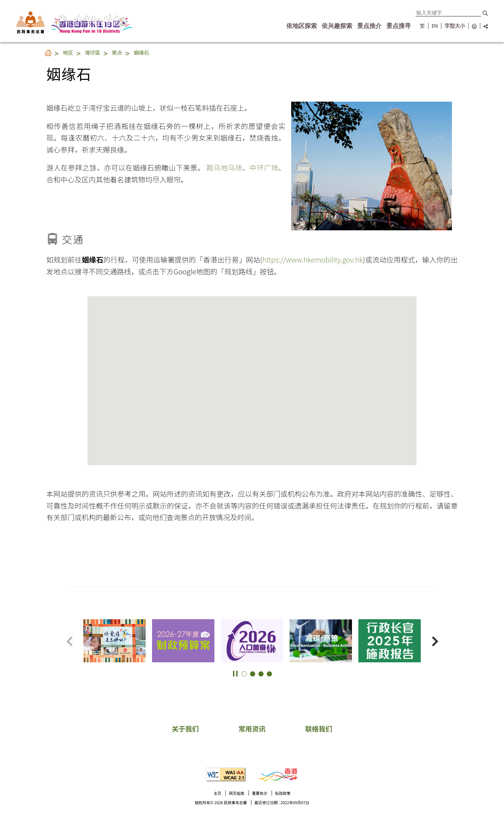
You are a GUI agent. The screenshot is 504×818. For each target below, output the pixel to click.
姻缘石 (141, 52)
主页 (217, 793)
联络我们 (319, 729)
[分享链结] (484, 26)
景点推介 (369, 26)
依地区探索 (302, 26)
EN (435, 26)
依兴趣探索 (337, 26)
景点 (117, 52)
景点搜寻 (399, 26)
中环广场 (264, 167)
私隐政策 (283, 793)
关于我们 (185, 729)
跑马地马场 (224, 167)
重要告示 (260, 793)
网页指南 (237, 793)
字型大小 (455, 26)
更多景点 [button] (491, 629)
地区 (68, 52)
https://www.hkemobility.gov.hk (313, 259)
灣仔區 (93, 52)
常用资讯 (252, 729)
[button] (485, 13)
